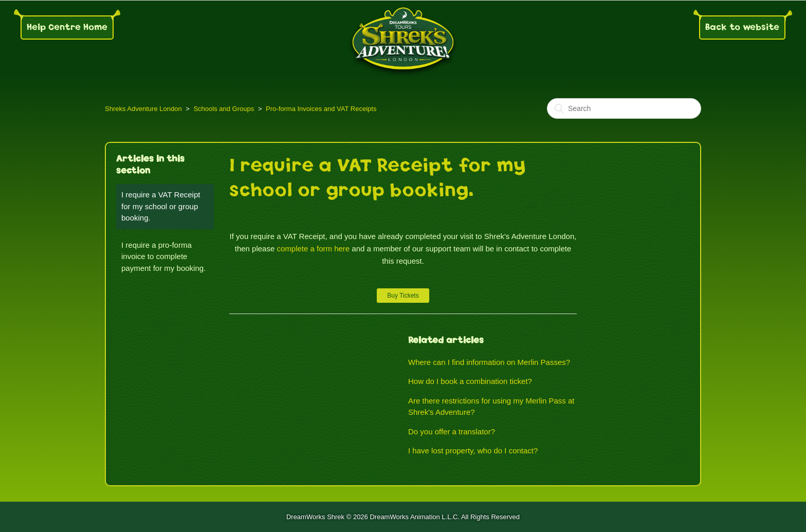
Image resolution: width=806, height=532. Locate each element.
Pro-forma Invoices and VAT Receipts (321, 109)
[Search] (624, 108)
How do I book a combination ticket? (470, 381)
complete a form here (313, 249)
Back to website (742, 27)
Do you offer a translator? (452, 432)
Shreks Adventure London (143, 109)
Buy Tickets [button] (403, 296)
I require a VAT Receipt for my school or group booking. (161, 206)
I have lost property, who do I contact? (473, 451)
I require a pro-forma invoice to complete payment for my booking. (163, 256)
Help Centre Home (67, 27)
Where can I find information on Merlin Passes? (489, 362)
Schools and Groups (224, 109)
